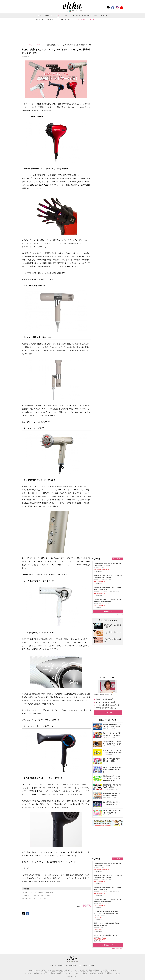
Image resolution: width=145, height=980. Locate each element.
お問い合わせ (83, 965)
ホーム (24, 45)
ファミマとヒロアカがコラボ (105, 702)
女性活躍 (104, 15)
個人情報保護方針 (71, 965)
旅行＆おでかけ (87, 15)
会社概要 (61, 965)
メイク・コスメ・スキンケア (44, 19)
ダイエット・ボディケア (64, 19)
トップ (40, 15)
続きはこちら (109, 612)
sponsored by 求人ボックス (117, 615)
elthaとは (53, 965)
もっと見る (109, 713)
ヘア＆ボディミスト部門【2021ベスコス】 (34, 898)
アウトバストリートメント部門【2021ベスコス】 (36, 895)
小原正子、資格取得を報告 (105, 699)
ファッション (75, 15)
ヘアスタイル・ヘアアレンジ (84, 19)
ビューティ (58, 15)
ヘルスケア (48, 15)
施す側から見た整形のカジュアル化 (107, 705)
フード (67, 15)
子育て (97, 15)
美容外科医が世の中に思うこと (106, 708)
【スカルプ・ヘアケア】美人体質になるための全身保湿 (38, 892)
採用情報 (92, 965)
